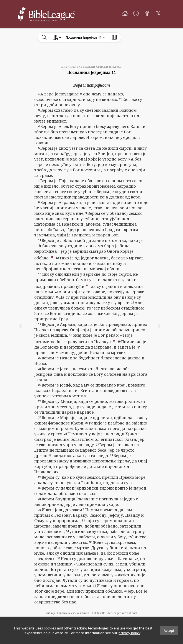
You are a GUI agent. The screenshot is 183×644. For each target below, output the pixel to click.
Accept (169, 631)
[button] (52, 257)
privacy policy (129, 633)
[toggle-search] (44, 37)
